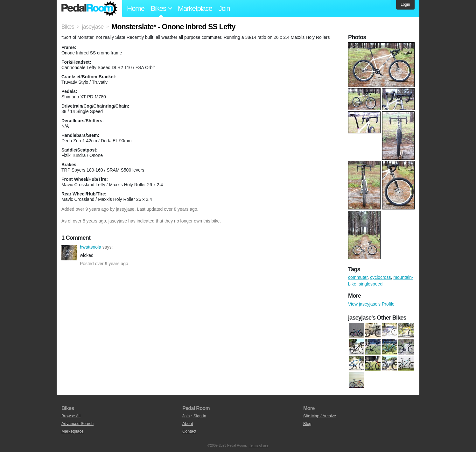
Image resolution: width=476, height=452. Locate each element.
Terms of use (259, 445)
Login (405, 4)
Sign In (200, 416)
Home (136, 8)
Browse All (71, 416)
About (188, 424)
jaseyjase (125, 209)
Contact (189, 431)
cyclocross (380, 277)
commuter (358, 277)
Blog (307, 424)
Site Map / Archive (320, 416)
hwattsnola (69, 253)
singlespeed (371, 284)
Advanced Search (77, 424)
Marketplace (195, 8)
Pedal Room (89, 9)
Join (224, 8)
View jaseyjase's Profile (371, 304)
